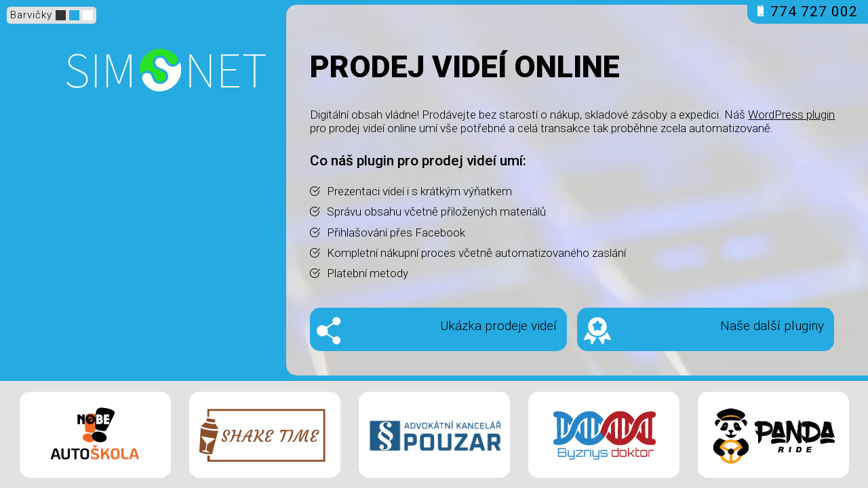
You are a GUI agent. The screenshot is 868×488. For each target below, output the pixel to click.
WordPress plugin (791, 115)
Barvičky (31, 15)
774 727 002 (808, 12)
